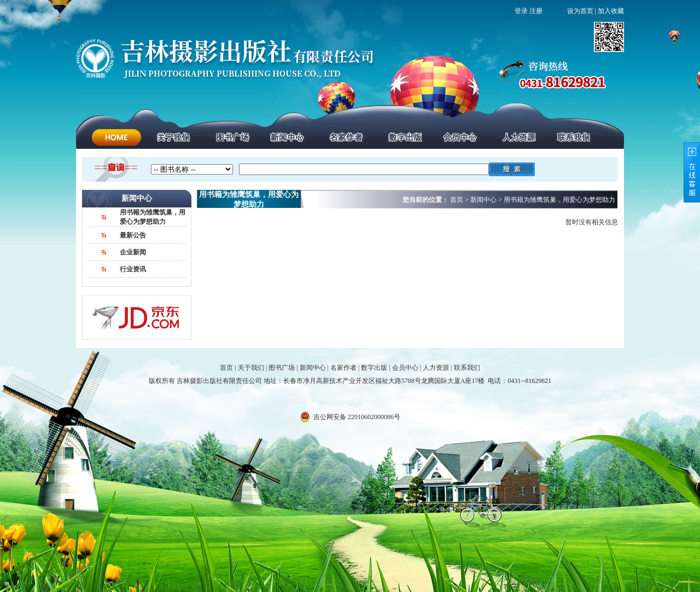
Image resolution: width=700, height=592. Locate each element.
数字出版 (374, 368)
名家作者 (343, 368)
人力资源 (436, 368)
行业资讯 (133, 269)
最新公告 (133, 235)
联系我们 (467, 368)
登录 (521, 11)
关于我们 (251, 368)
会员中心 (405, 368)
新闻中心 (313, 368)
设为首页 (580, 11)
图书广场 (282, 368)
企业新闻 (133, 252)
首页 (226, 368)
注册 (536, 11)
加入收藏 (611, 11)
